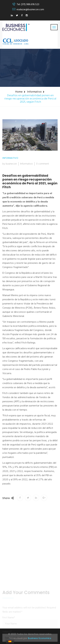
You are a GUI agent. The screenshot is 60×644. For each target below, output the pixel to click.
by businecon (10, 164)
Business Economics (40, 638)
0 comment (43, 164)
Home (19, 92)
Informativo (34, 92)
